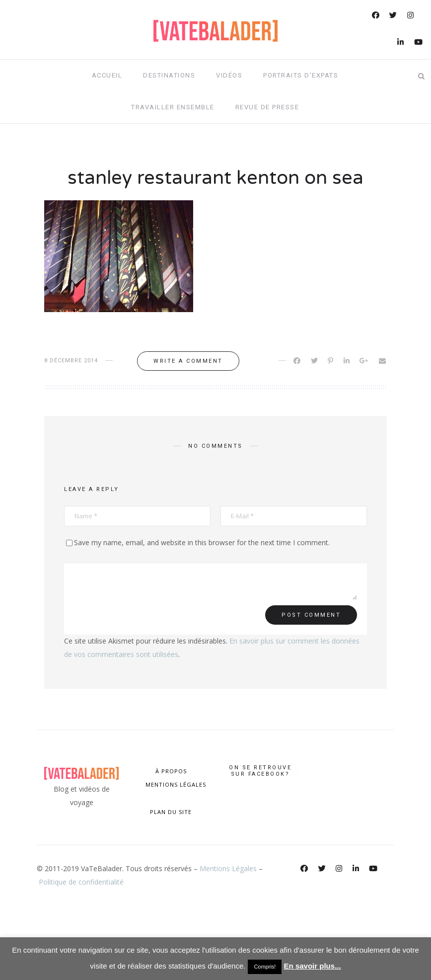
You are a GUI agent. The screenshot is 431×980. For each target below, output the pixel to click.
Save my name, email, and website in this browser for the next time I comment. (202, 542)
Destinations (169, 75)
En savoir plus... (313, 966)
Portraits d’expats (301, 75)
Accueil (107, 75)
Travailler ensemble (173, 107)
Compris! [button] (265, 967)
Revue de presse (267, 107)
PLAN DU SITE (171, 812)
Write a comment (188, 361)
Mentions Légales (228, 868)
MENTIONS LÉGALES (175, 784)
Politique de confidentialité (81, 882)
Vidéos (229, 75)
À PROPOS (171, 771)
